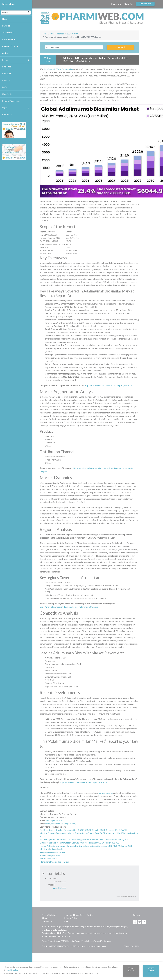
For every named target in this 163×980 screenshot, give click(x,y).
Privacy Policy (71, 918)
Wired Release (59, 888)
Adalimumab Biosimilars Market (58, 69)
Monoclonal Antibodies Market (54, 862)
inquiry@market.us (54, 820)
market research (105, 793)
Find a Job (129, 4)
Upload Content (145, 4)
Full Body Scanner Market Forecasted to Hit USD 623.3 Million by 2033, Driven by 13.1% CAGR (83, 830)
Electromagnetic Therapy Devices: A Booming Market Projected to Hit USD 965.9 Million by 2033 (84, 839)
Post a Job (116, 4)
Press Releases (57, 34)
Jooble (90, 915)
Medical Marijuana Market (52, 849)
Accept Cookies (151, 971)
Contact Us (47, 921)
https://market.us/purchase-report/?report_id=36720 (109, 385)
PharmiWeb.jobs (49, 915)
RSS (66, 921)
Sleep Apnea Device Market (52, 852)
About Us (46, 918)
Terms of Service (100, 941)
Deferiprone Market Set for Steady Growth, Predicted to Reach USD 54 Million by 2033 (79, 843)
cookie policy (13, 970)
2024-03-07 (72, 34)
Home (45, 34)
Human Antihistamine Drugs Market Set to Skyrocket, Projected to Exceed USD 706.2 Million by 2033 (86, 846)
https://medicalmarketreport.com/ (61, 824)
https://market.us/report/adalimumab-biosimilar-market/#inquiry (69, 607)
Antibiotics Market (48, 859)
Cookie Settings (131, 971)
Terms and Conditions (74, 915)
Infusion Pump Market (50, 855)
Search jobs (120, 47)
